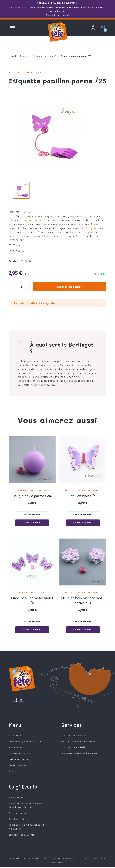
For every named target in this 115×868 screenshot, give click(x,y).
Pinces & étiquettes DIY (29, 73)
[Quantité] (19, 286)
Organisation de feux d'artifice (79, 742)
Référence (15, 215)
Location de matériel (73, 748)
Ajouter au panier (69, 286)
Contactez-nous (18, 766)
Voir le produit (32, 514)
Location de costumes (74, 736)
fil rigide (84, 232)
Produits (14, 772)
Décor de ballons (19, 814)
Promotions (15, 748)
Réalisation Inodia (55, 859)
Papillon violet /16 (83, 495)
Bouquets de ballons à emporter (80, 754)
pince (62, 228)
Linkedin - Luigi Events (22, 836)
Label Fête (15, 736)
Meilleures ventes (19, 760)
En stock (15, 261)
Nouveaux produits (20, 754)
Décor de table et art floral (83, 490)
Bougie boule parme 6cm (32, 495)
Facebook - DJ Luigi (20, 820)
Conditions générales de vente (26, 742)
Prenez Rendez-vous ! (57, 15)
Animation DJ (16, 798)
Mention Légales (72, 859)
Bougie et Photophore (32, 490)
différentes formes (32, 224)
